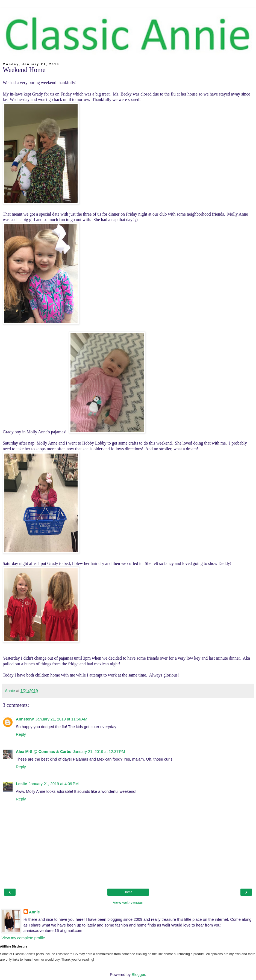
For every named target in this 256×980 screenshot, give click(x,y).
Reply (21, 734)
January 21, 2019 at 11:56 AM (61, 719)
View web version (128, 902)
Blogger (138, 975)
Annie (34, 912)
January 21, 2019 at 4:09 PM (54, 784)
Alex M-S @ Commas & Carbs (44, 752)
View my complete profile (23, 938)
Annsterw (25, 719)
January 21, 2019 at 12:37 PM (99, 752)
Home (128, 892)
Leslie (21, 784)
